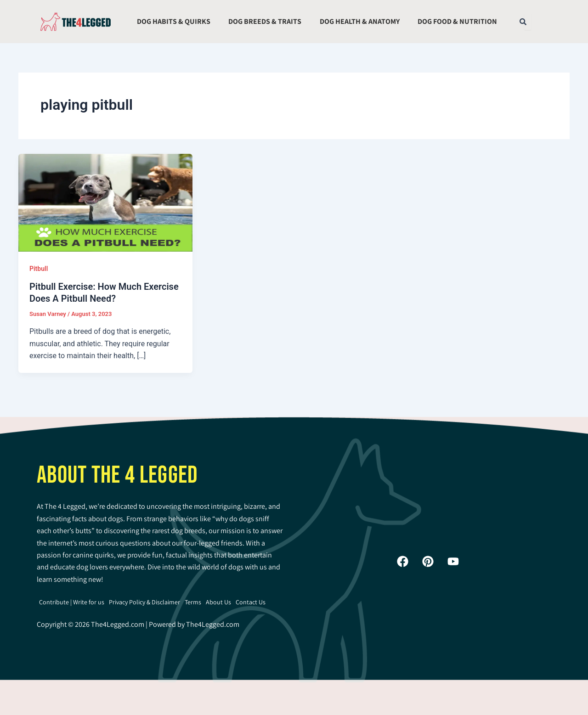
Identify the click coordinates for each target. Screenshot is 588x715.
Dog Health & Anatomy (360, 21)
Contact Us (251, 602)
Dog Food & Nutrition (457, 21)
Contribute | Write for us (72, 602)
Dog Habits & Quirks (174, 21)
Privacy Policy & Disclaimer (144, 602)
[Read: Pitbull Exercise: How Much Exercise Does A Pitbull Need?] (105, 202)
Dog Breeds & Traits (265, 21)
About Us (218, 602)
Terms (193, 602)
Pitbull (39, 269)
